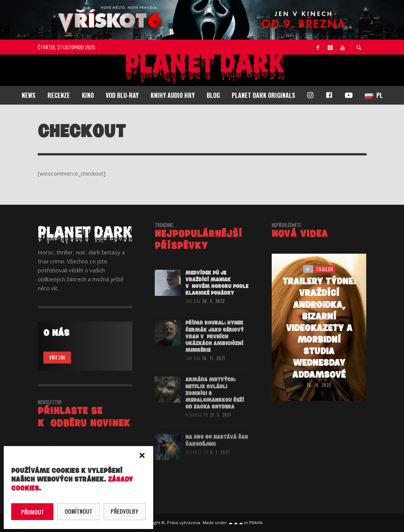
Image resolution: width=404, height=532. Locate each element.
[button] (142, 455)
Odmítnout (78, 511)
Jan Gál (193, 309)
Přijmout (33, 512)
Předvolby (124, 511)
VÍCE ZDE (57, 358)
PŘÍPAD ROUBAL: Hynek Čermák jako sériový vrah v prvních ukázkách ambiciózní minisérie (215, 346)
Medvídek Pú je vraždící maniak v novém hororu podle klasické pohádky (217, 291)
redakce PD (197, 425)
